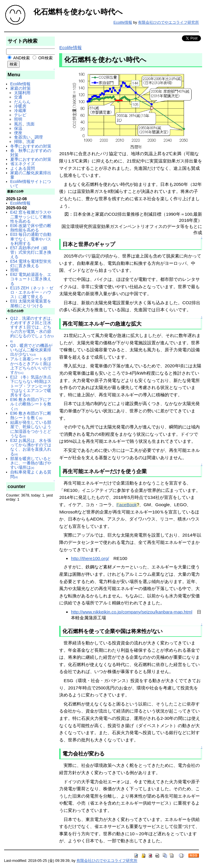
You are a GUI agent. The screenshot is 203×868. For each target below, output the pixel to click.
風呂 (18, 124)
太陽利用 (22, 93)
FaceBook (126, 505)
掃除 (18, 141)
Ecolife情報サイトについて (31, 184)
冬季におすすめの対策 (31, 146)
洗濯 (30, 141)
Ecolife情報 (123, 23)
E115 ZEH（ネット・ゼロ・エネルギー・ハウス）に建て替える (32, 292)
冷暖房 (20, 106)
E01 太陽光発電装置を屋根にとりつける (31, 303)
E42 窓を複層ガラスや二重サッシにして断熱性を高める (31, 217)
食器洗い (22, 137)
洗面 (30, 124)
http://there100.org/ (90, 558)
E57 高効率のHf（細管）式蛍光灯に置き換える (31, 252)
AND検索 (19, 58)
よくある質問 (23, 168)
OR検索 (43, 58)
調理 (39, 137)
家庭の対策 (21, 88)
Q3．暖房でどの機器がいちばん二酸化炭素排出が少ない (31, 350)
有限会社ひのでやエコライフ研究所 (168, 23)
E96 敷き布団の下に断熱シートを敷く (31, 415)
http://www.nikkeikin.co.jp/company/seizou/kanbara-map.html (132, 612)
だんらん (22, 102)
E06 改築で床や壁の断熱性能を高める (31, 228)
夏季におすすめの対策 (31, 159)
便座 (18, 133)
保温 (18, 128)
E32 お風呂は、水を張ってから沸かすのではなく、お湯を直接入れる (31, 447)
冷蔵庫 (20, 110)
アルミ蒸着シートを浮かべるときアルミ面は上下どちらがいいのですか (31, 366)
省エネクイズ (23, 164)
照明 (18, 119)
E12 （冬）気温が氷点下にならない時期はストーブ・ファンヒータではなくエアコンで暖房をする (31, 386)
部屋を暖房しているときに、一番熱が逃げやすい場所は (31, 463)
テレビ (20, 115)
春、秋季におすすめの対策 (31, 153)
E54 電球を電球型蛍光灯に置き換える (31, 263)
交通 (18, 97)
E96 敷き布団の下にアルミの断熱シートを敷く (31, 404)
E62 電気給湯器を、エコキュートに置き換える (31, 279)
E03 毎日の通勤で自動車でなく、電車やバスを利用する (31, 239)
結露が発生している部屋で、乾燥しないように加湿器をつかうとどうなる (31, 429)
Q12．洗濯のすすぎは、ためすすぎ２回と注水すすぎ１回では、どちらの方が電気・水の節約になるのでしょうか (33, 329)
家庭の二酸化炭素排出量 (31, 175)
